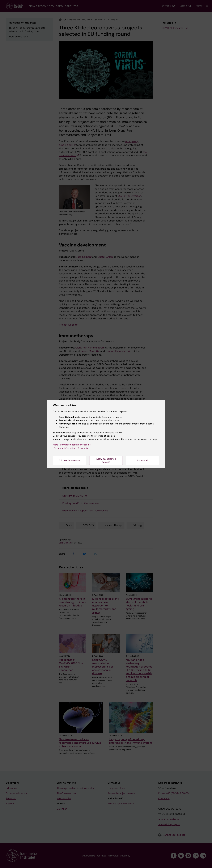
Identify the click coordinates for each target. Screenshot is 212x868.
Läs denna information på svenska (71, 448)
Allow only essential (70, 460)
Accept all (142, 460)
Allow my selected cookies (106, 460)
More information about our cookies (72, 445)
